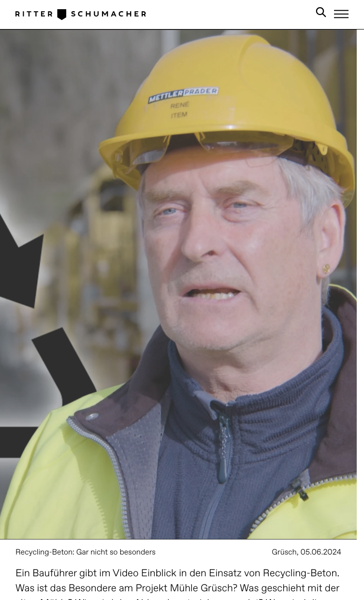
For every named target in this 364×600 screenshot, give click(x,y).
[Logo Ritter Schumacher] (81, 14)
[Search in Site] (321, 14)
